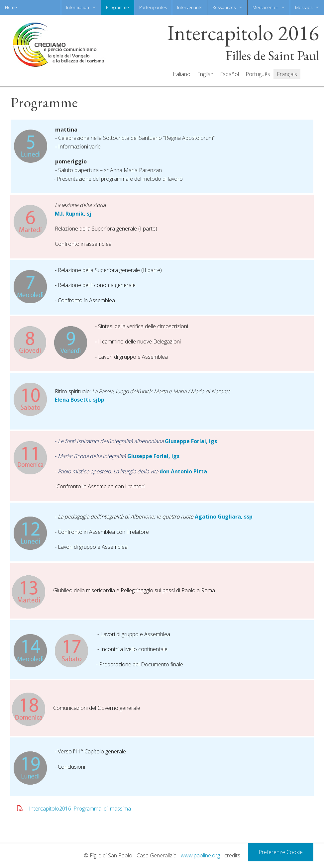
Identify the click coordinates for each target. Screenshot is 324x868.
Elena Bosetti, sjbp (80, 400)
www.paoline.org (200, 855)
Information (78, 7)
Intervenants (190, 7)
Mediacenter (265, 7)
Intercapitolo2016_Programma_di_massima (80, 809)
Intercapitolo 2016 (243, 33)
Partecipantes (153, 7)
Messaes (304, 7)
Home (11, 7)
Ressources (224, 7)
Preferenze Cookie (281, 852)
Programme (117, 7)
